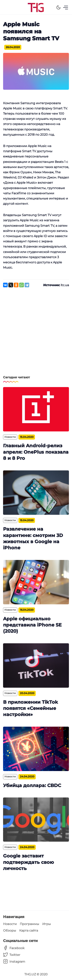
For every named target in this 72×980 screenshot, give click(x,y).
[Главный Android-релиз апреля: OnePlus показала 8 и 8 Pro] (36, 409)
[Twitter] (14, 955)
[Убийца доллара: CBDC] (36, 749)
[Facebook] (14, 948)
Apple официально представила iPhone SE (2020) (32, 625)
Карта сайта (29, 931)
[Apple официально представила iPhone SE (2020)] (36, 582)
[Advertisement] (36, 334)
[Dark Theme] (58, 8)
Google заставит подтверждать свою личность (29, 862)
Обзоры (10, 931)
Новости (10, 924)
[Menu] (66, 7)
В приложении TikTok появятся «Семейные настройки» (31, 708)
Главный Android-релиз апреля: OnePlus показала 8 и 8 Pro (36, 452)
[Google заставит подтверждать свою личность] (36, 820)
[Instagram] (14, 962)
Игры (47, 924)
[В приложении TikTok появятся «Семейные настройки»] (36, 665)
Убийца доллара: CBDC (32, 785)
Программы (29, 924)
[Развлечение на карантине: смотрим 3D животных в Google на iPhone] (36, 493)
